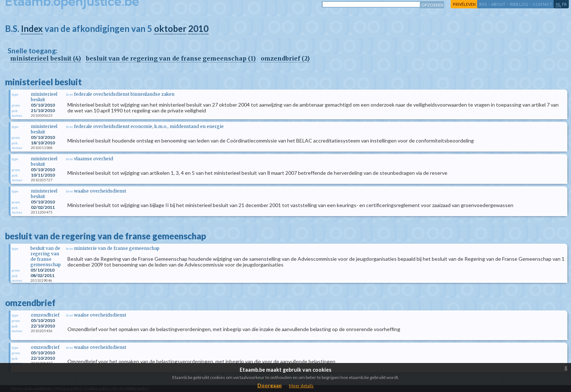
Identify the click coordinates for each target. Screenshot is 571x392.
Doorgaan (270, 385)
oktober (170, 28)
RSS (483, 4)
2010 (198, 28)
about (498, 4)
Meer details (301, 386)
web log (519, 4)
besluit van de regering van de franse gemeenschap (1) (171, 58)
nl (558, 4)
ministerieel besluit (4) (45, 58)
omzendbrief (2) (285, 58)
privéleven (464, 4)
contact (542, 4)
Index (32, 28)
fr (564, 4)
